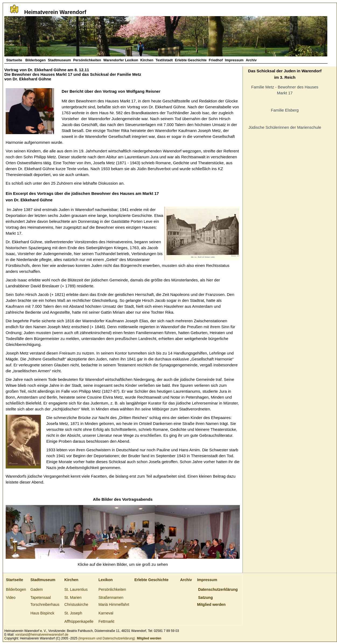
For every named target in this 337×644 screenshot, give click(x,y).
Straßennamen (111, 598)
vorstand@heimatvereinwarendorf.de (42, 635)
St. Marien (73, 598)
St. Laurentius (76, 589)
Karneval (106, 613)
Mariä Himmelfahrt (114, 604)
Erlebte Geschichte (191, 60)
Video (11, 598)
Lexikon (106, 580)
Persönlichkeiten (87, 60)
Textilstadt (164, 60)
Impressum (234, 60)
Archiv (251, 60)
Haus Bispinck (42, 613)
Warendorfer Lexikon (121, 60)
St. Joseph (73, 613)
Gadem (37, 589)
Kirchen (147, 60)
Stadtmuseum (59, 60)
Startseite (15, 60)
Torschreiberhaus (45, 604)
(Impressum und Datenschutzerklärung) (106, 638)
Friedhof (216, 60)
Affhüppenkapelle (79, 621)
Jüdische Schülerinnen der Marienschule (285, 127)
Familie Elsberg (285, 110)
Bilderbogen (36, 60)
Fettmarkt (106, 621)
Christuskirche (76, 604)
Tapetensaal (41, 598)
